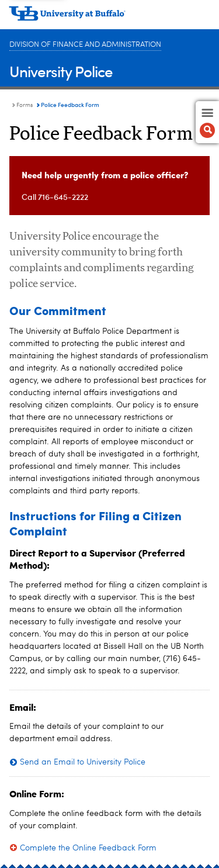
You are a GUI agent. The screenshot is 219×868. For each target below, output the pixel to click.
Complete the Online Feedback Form (88, 848)
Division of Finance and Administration (85, 45)
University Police (61, 71)
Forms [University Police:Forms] (25, 105)
